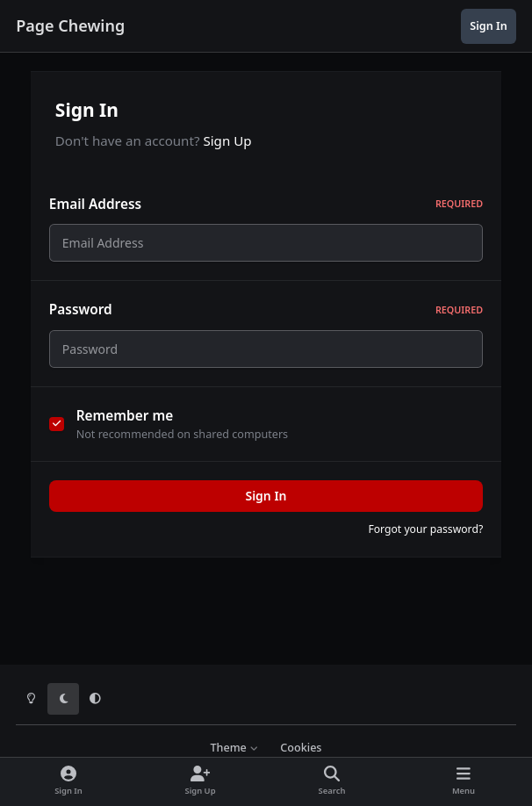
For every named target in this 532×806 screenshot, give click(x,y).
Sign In (266, 506)
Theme (234, 748)
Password (266, 315)
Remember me (125, 425)
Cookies (301, 748)
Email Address (266, 204)
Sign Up (227, 140)
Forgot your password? (425, 540)
